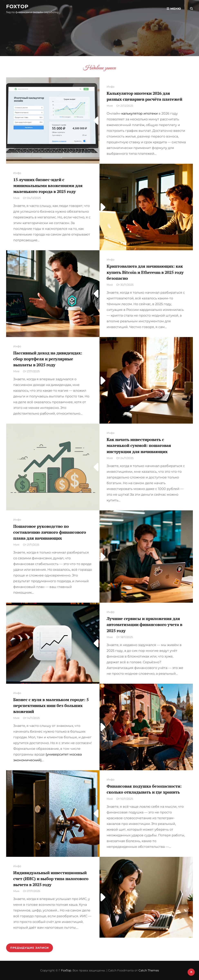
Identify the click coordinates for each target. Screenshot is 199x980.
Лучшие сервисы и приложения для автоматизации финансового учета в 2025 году (144, 624)
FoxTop (17, 6)
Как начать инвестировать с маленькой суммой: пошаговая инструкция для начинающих (139, 445)
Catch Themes (149, 970)
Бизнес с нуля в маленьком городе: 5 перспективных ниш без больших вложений (51, 705)
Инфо (111, 87)
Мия (110, 106)
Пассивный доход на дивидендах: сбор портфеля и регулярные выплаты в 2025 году (48, 359)
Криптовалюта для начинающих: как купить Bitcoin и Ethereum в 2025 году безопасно (145, 272)
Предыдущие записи (30, 948)
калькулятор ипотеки (140, 113)
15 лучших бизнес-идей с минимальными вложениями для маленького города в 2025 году (48, 186)
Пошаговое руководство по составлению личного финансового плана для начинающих (50, 532)
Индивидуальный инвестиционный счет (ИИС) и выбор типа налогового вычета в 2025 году (51, 879)
